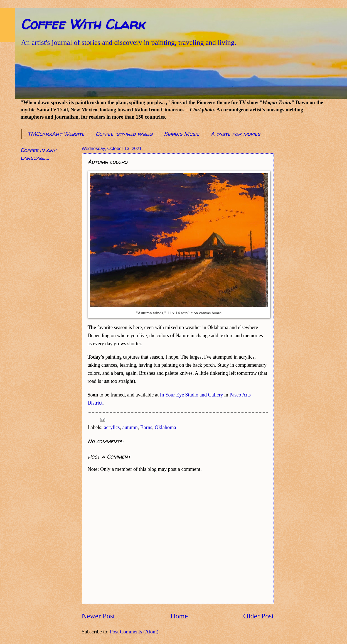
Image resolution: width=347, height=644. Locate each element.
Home (179, 616)
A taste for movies (235, 134)
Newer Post (98, 616)
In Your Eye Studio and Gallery (191, 395)
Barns (146, 427)
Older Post (258, 616)
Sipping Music (182, 134)
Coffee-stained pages (124, 134)
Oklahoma (165, 427)
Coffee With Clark (83, 24)
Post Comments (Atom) (134, 632)
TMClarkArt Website (56, 134)
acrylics (112, 427)
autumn (130, 427)
